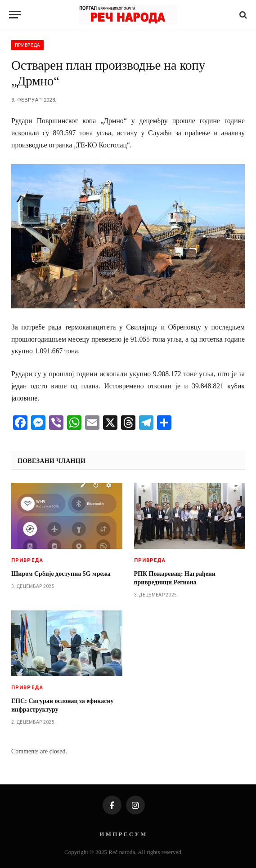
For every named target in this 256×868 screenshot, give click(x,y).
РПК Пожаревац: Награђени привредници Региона (175, 578)
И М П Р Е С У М (123, 834)
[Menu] (15, 15)
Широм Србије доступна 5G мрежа (61, 574)
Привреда (27, 45)
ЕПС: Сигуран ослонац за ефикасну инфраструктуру (63, 705)
